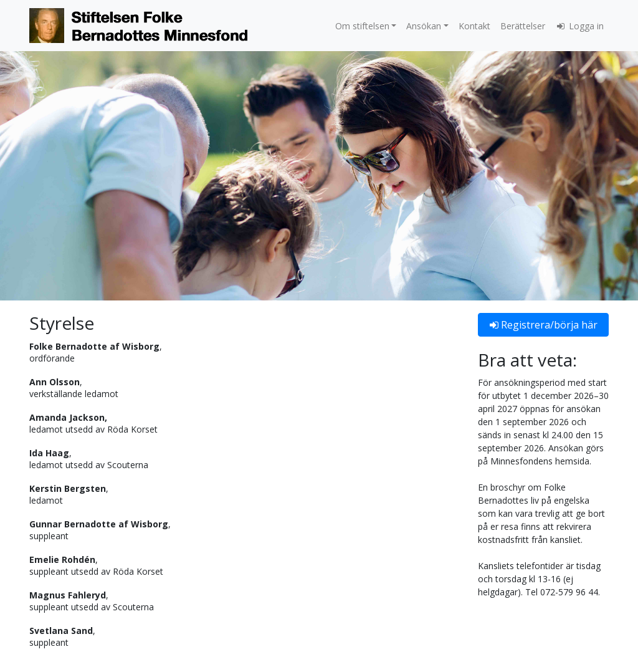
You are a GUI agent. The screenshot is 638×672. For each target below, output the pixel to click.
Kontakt (474, 26)
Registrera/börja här (544, 325)
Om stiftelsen (362, 26)
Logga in (579, 26)
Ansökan (424, 26)
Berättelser (523, 26)
